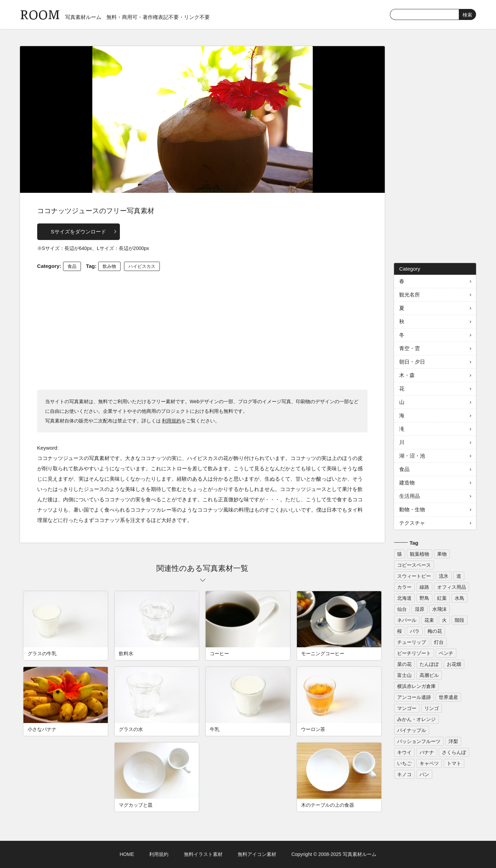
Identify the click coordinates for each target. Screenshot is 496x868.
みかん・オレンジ (416, 719)
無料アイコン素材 (257, 854)
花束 (429, 620)
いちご (404, 763)
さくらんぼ (454, 752)
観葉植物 (420, 554)
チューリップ (412, 642)
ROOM (40, 14)
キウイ (404, 752)
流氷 (444, 576)
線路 (424, 587)
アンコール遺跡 (414, 697)
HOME (127, 854)
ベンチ (446, 653)
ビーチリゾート (414, 653)
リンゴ (432, 708)
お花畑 (454, 664)
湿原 (420, 609)
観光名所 (410, 295)
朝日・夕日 (412, 362)
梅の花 (435, 631)
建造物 (407, 483)
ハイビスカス (142, 266)
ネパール (407, 620)
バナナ (427, 752)
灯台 (439, 642)
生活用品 (410, 496)
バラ (415, 631)
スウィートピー (414, 576)
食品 (72, 266)
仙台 (402, 609)
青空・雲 (410, 348)
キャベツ (429, 763)
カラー (404, 587)
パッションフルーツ (419, 741)
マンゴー (407, 708)
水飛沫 (440, 609)
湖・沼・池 (412, 456)
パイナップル (412, 730)
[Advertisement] (203, 330)
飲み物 (109, 266)
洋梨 (453, 741)
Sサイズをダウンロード (79, 232)
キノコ (404, 774)
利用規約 (172, 421)
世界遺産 (448, 697)
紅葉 (442, 598)
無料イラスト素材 (203, 854)
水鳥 (459, 598)
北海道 (404, 598)
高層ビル (429, 675)
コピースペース (414, 565)
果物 (442, 554)
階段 (459, 620)
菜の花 (404, 664)
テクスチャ (412, 523)
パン (424, 774)
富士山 (404, 675)
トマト (454, 763)
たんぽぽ (429, 664)
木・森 (407, 375)
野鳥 (424, 598)
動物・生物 (412, 509)
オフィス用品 (452, 587)
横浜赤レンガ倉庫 (416, 686)
